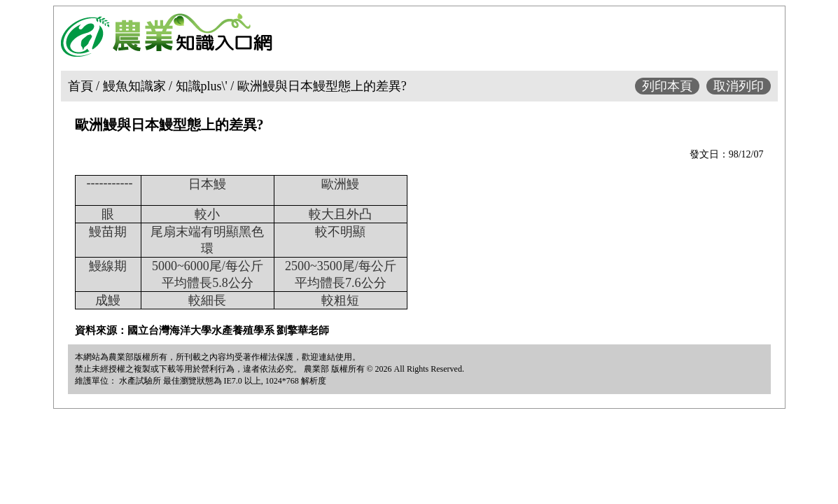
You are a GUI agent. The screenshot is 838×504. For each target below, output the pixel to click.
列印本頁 (667, 86)
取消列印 (739, 86)
